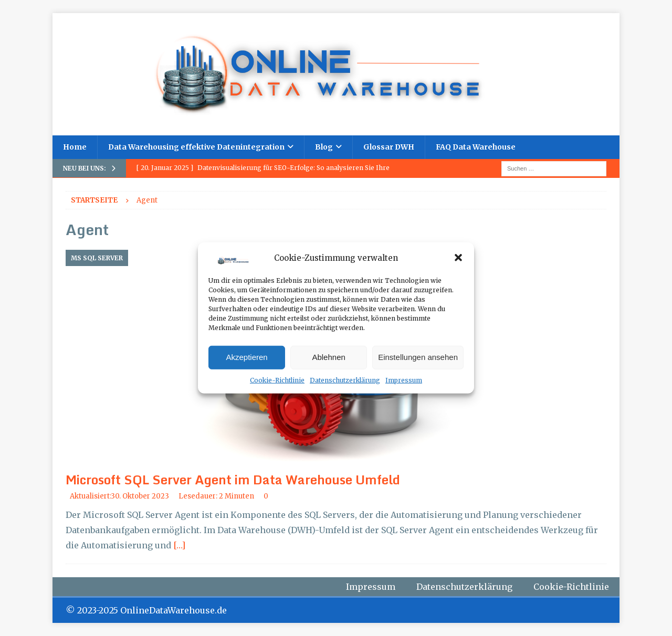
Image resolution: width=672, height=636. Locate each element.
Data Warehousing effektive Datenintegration (196, 147)
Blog (324, 147)
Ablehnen (328, 357)
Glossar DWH (389, 147)
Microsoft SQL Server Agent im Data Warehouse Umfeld (233, 479)
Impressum (404, 380)
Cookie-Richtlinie (277, 380)
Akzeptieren (246, 357)
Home (75, 147)
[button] (458, 258)
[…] (179, 545)
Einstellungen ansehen (418, 357)
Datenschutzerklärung (345, 380)
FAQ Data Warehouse (476, 147)
